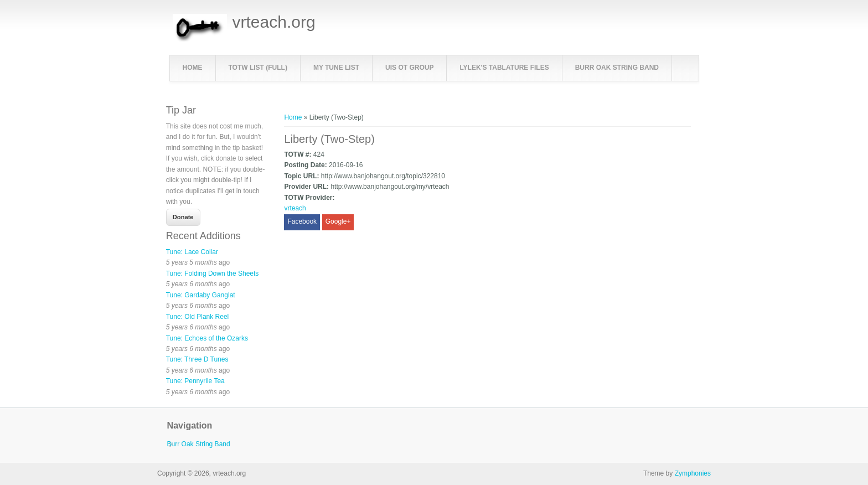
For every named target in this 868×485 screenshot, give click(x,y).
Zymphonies (693, 473)
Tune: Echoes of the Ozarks (207, 338)
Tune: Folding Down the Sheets (213, 274)
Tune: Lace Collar (192, 252)
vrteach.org (274, 22)
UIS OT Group (409, 68)
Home (193, 68)
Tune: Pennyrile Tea (195, 381)
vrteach (295, 208)
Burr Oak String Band (617, 68)
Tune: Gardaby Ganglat (201, 295)
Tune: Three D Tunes (197, 359)
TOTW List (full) (258, 68)
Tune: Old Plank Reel (198, 317)
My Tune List (336, 68)
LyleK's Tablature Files (504, 68)
